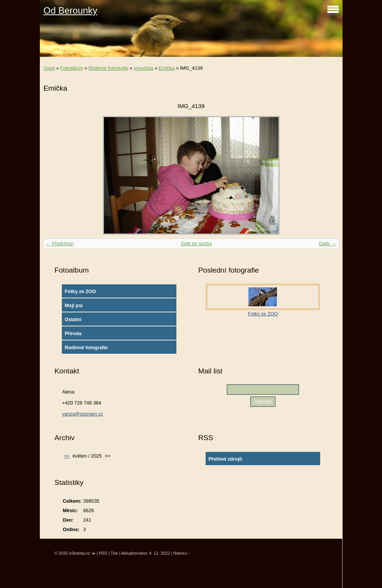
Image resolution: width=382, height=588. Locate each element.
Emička (167, 68)
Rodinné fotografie (108, 68)
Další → (328, 244)
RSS (103, 553)
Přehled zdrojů (225, 459)
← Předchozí (60, 244)
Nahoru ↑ (182, 553)
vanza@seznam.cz (82, 414)
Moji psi (74, 305)
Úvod (49, 68)
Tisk (115, 553)
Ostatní (73, 319)
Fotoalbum (72, 68)
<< (67, 456)
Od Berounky (71, 10)
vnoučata (143, 68)
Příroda (73, 333)
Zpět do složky (196, 244)
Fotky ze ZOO (80, 291)
